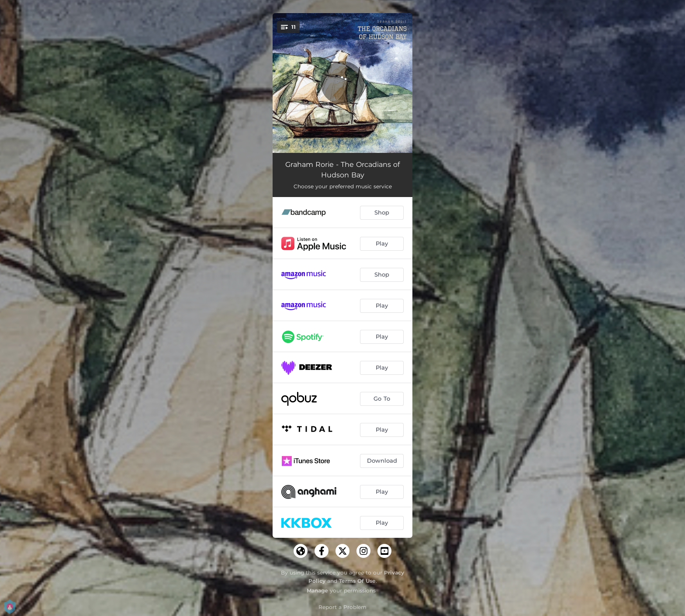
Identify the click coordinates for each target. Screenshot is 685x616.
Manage (317, 590)
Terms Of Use (357, 581)
